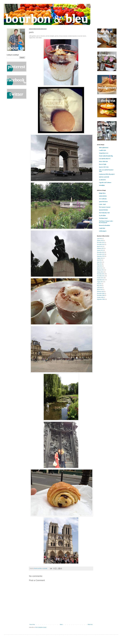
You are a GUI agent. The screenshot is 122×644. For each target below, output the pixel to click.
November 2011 (101, 276)
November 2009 (101, 295)
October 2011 (100, 278)
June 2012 (99, 262)
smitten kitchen (103, 196)
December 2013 (101, 243)
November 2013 (101, 244)
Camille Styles (103, 150)
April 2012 (100, 266)
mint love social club (104, 177)
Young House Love (104, 153)
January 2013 (100, 250)
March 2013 (100, 246)
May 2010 (99, 286)
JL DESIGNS (102, 180)
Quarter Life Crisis (104, 167)
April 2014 (100, 239)
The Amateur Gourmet (105, 207)
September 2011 (101, 280)
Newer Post (32, 624)
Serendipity (102, 185)
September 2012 (101, 256)
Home (61, 624)
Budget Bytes (102, 193)
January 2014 (100, 240)
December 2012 (101, 252)
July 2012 (99, 260)
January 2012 (100, 272)
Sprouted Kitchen (103, 210)
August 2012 (100, 258)
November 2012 (101, 254)
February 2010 (100, 292)
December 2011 (101, 274)
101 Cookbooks (103, 199)
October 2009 (100, 297)
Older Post (90, 624)
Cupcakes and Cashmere (105, 183)
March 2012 (100, 268)
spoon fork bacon (103, 202)
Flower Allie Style (103, 161)
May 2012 (99, 264)
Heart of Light (103, 164)
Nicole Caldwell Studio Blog (106, 156)
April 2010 (100, 288)
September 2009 (101, 299)
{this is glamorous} (104, 148)
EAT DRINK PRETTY (105, 159)
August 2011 (100, 282)
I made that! (102, 228)
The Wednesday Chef (104, 213)
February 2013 (100, 248)
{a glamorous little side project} (107, 174)
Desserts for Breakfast (105, 225)
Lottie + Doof (102, 204)
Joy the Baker (102, 215)
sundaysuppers (103, 231)
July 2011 (99, 284)
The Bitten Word (103, 218)
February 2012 (100, 270)
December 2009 (101, 293)
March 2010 (100, 290)
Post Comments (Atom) (41, 627)
